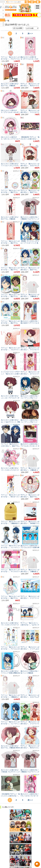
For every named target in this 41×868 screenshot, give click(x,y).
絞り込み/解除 (18, 28)
